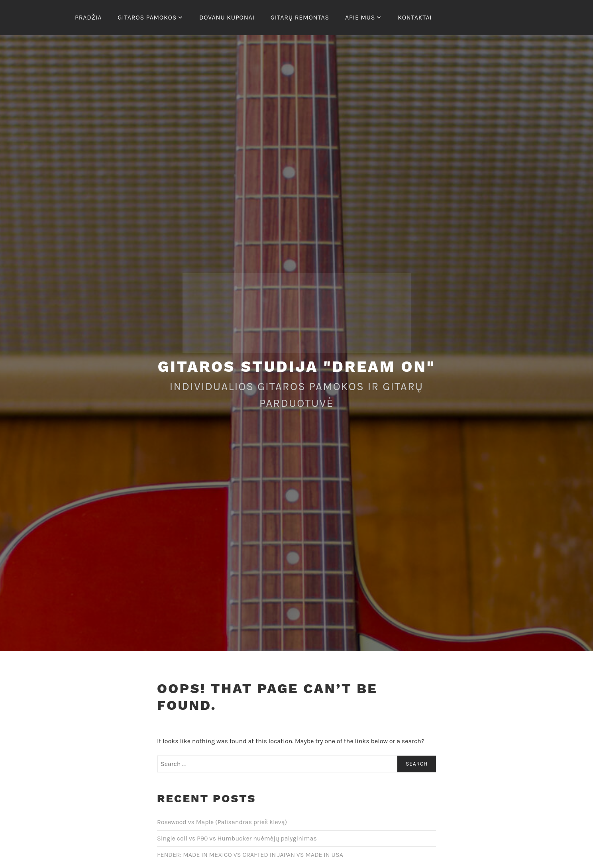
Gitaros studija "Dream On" (297, 367)
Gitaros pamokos (147, 17)
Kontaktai (415, 17)
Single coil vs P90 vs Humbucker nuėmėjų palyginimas (237, 838)
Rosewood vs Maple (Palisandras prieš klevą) (222, 822)
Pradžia (88, 17)
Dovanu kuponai (227, 17)
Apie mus (360, 17)
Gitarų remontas (300, 17)
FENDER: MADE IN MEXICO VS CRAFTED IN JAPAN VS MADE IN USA (250, 855)
